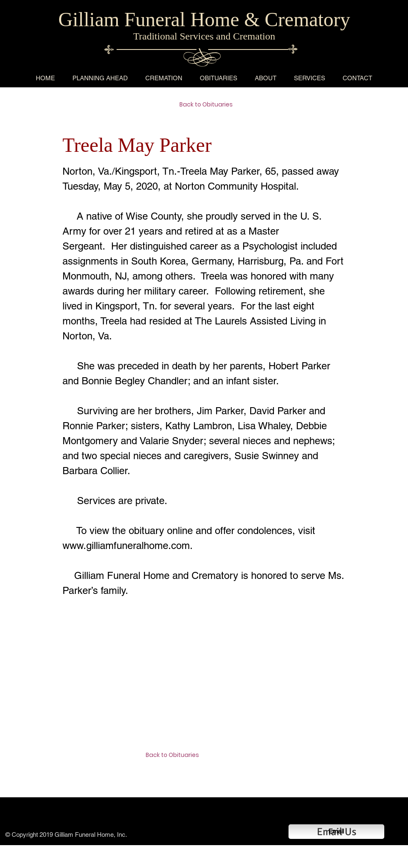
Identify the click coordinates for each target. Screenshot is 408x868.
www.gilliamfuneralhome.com (126, 545)
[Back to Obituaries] (209, 105)
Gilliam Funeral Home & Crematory (204, 19)
